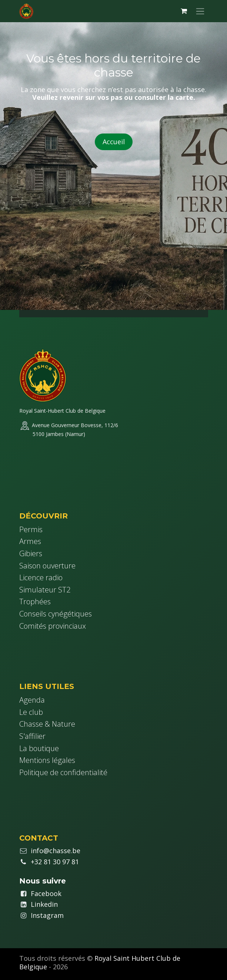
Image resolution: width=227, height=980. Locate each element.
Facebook (46, 893)
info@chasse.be (56, 851)
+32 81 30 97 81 (55, 862)
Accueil (114, 142)
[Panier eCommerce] (184, 11)
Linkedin (44, 904)
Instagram (47, 915)
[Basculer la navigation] (200, 11)
